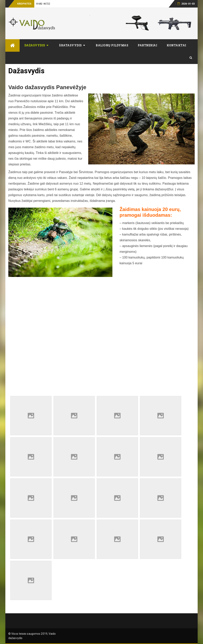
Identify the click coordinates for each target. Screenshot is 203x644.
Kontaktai (177, 45)
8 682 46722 (43, 4)
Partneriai (147, 45)
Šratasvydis (70, 45)
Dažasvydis (35, 45)
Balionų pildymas (112, 45)
